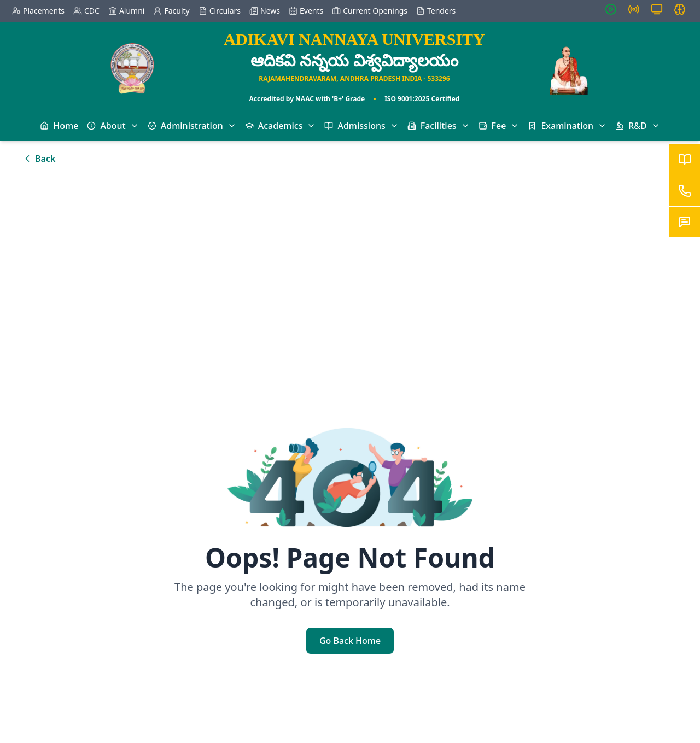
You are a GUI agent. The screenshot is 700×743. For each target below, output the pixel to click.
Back (39, 159)
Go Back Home (350, 641)
